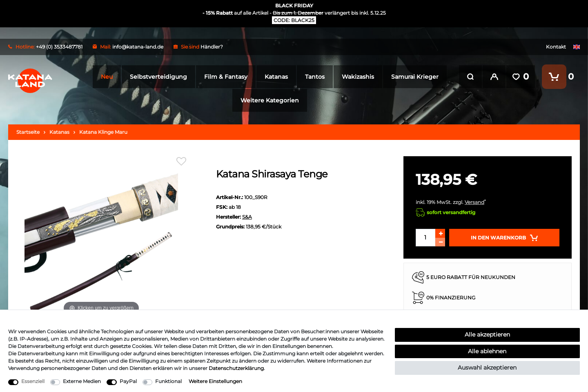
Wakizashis (356, 77)
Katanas (275, 77)
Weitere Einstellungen (215, 381)
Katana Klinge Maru (103, 132)
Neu (105, 77)
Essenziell (33, 381)
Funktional (168, 381)
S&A (247, 217)
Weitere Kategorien (268, 100)
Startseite (28, 132)
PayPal (128, 381)
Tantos (313, 77)
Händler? (212, 47)
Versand (474, 202)
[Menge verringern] (440, 242)
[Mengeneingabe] (425, 238)
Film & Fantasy (224, 77)
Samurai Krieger (413, 77)
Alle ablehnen (487, 351)
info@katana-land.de (138, 47)
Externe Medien (82, 381)
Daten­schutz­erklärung (236, 368)
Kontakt (556, 47)
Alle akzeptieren (487, 334)
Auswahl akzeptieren (487, 368)
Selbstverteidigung (157, 77)
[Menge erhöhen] (440, 233)
